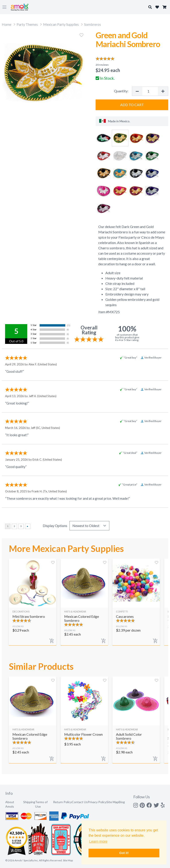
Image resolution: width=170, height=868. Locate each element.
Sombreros (93, 24)
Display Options (55, 526)
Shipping (29, 802)
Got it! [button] (124, 853)
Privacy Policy (97, 802)
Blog (122, 802)
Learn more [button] (98, 841)
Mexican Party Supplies (61, 24)
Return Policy (62, 802)
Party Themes (27, 24)
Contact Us (80, 802)
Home (7, 24)
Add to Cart (132, 105)
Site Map (113, 802)
